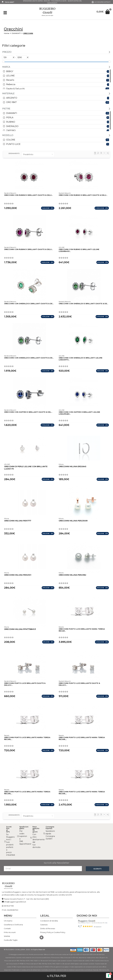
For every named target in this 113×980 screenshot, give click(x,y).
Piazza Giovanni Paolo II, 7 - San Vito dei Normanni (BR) (26, 899)
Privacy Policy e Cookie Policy (53, 932)
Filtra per (57, 976)
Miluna (61, 464)
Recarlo (10, 80)
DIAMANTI (16, 33)
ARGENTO (12, 98)
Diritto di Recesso (48, 928)
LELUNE (10, 76)
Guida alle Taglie (11, 940)
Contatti (7, 928)
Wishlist (7, 936)
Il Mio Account (10, 932)
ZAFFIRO (11, 130)
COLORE (11, 140)
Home (7, 33)
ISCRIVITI (97, 869)
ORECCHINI (28, 33)
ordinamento (14, 153)
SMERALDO (12, 126)
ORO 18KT (11, 102)
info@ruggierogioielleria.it (15, 902)
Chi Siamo (8, 921)
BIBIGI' (10, 71)
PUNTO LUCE (13, 144)
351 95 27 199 (9, 906)
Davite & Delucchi (15, 89)
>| (108, 153)
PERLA (10, 118)
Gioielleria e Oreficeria (13, 925)
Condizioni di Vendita (49, 921)
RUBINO (11, 122)
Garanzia (44, 925)
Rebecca (11, 84)
